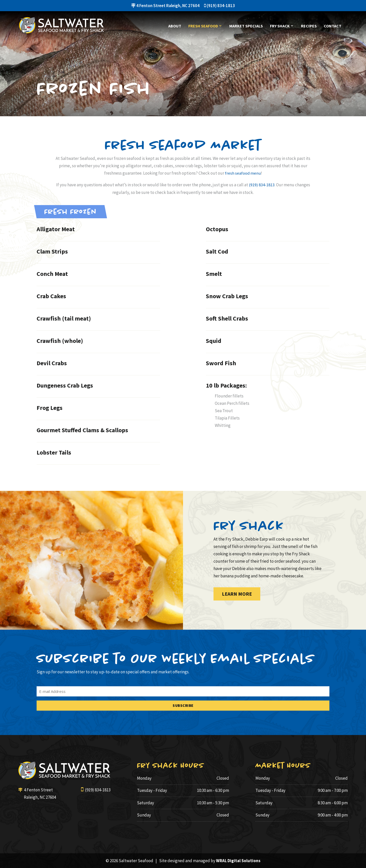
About (175, 26)
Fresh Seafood (203, 26)
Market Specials (246, 26)
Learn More (237, 594)
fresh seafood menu (243, 173)
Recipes (309, 26)
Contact (333, 26)
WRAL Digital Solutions (238, 860)
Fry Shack (280, 26)
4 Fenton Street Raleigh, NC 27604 (165, 6)
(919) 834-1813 (219, 6)
